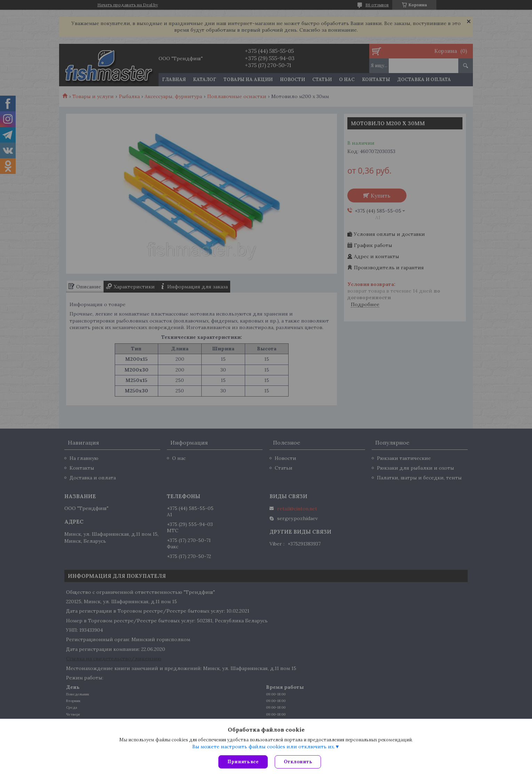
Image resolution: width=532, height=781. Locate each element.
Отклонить (298, 762)
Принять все (243, 762)
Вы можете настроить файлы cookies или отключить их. (264, 747)
